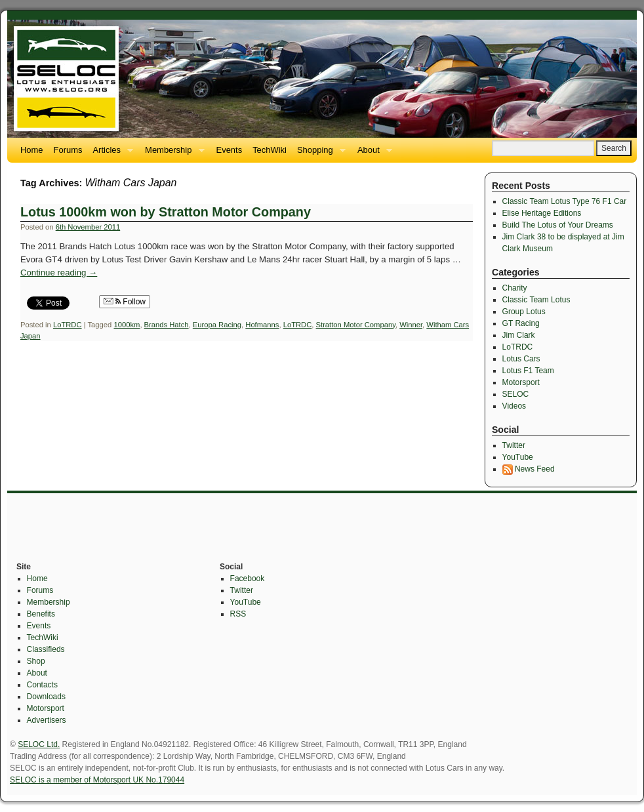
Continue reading (59, 273)
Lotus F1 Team (528, 371)
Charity (515, 288)
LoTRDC (68, 325)
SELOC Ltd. (39, 744)
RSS (238, 614)
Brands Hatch (167, 325)
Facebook (248, 579)
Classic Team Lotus (536, 300)
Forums (68, 150)
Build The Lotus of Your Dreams (558, 225)
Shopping (319, 154)
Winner (411, 325)
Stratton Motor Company (356, 325)
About (372, 154)
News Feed (529, 469)
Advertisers (47, 720)
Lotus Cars (521, 359)
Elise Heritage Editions (542, 213)
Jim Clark (519, 335)
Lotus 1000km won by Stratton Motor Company (166, 212)
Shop (36, 661)
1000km (127, 325)
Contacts (42, 685)
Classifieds (46, 649)
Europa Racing (217, 325)
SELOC (516, 394)
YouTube (518, 457)
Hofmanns (262, 325)
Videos (514, 406)
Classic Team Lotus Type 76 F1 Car (565, 201)
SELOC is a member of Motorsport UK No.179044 (97, 780)
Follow (125, 302)
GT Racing (521, 323)
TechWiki (270, 150)
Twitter (514, 445)
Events (230, 150)
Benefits (41, 614)
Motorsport (521, 382)
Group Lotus (524, 312)
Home (32, 150)
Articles (110, 154)
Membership (172, 154)
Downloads (46, 697)
